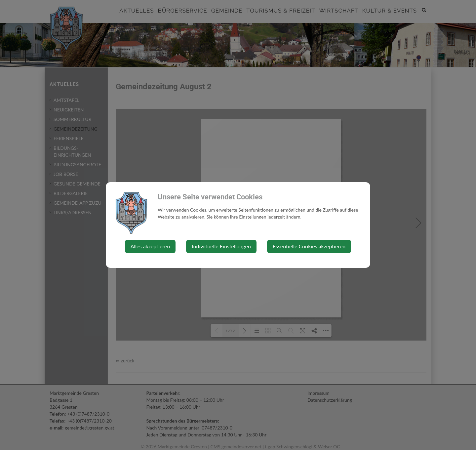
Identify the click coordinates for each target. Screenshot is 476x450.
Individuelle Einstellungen (221, 246)
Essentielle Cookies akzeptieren (309, 246)
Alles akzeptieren (150, 246)
